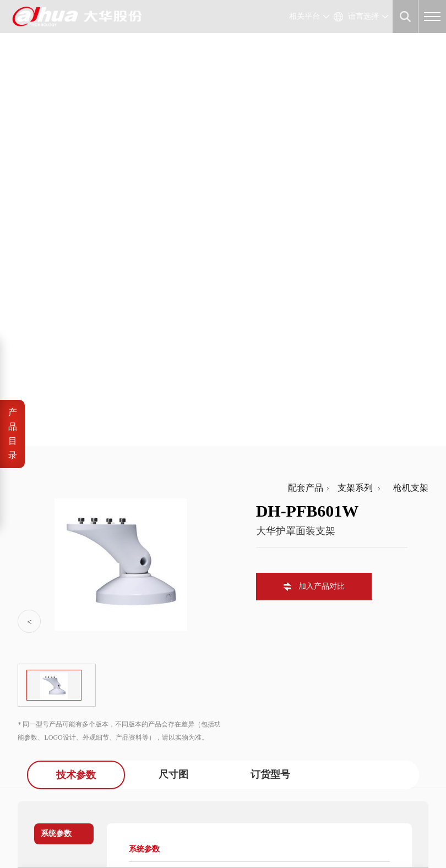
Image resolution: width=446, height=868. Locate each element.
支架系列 (353, 55)
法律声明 (32, 836)
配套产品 (306, 55)
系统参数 (56, 401)
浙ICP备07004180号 (95, 824)
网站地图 (104, 836)
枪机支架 (406, 55)
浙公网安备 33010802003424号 (194, 824)
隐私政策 (68, 836)
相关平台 (304, 16)
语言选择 (363, 16)
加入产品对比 (322, 153)
